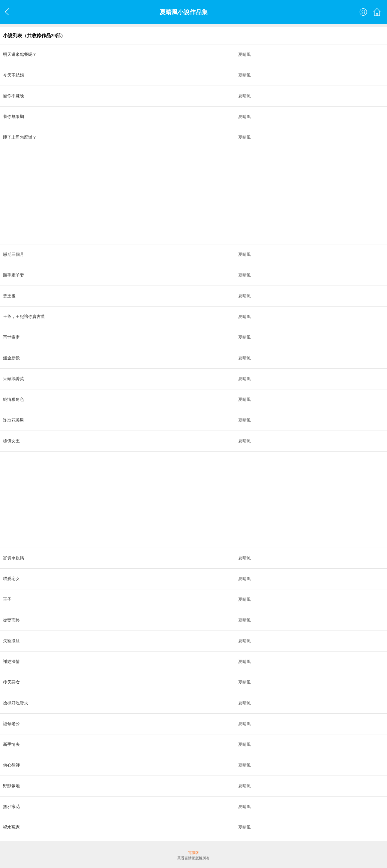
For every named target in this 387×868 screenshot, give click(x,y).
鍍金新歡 (11, 358)
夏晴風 (244, 54)
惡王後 (9, 296)
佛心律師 (11, 765)
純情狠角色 (13, 399)
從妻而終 (11, 620)
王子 (7, 599)
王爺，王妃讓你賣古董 (24, 317)
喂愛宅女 (11, 579)
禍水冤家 (11, 827)
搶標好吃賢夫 (16, 703)
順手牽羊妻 (13, 275)
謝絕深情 (11, 662)
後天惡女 (11, 682)
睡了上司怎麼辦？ (20, 137)
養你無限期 (13, 117)
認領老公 (11, 724)
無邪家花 (11, 807)
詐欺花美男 (13, 420)
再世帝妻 (11, 337)
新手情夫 (11, 744)
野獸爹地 (11, 786)
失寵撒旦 (11, 641)
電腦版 (193, 853)
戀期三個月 (13, 254)
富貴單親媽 (13, 558)
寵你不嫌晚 (13, 96)
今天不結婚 (13, 75)
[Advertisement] (180, 196)
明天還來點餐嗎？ (20, 54)
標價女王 (11, 441)
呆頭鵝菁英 (13, 379)
